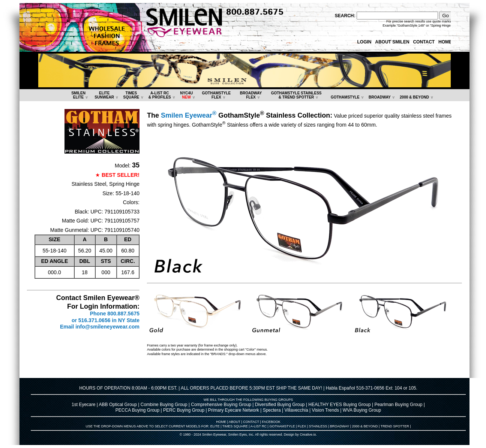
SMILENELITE (78, 95)
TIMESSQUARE (131, 95)
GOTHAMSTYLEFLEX (217, 95)
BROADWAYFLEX (251, 95)
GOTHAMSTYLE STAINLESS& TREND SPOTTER (296, 95)
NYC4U (186, 95)
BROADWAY (380, 97)
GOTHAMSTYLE (345, 97)
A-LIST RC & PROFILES (160, 95)
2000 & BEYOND (414, 97)
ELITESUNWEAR (104, 95)
